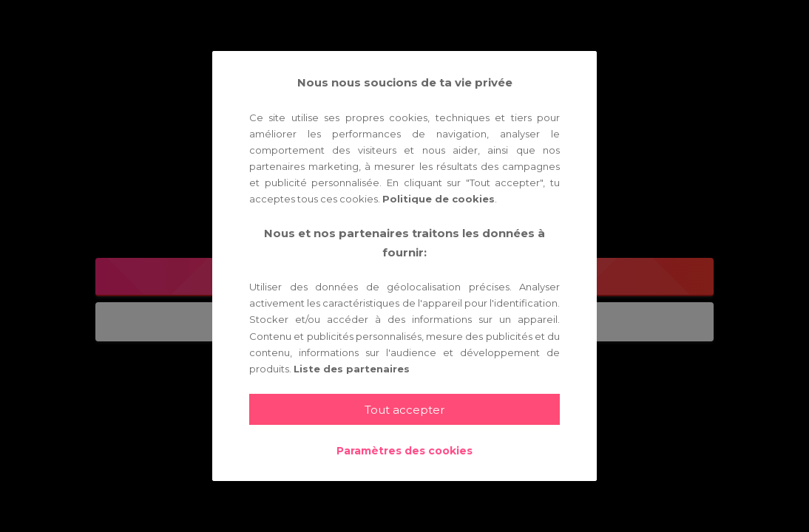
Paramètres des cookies (404, 451)
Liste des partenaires (352, 369)
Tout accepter (404, 410)
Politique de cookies (439, 199)
